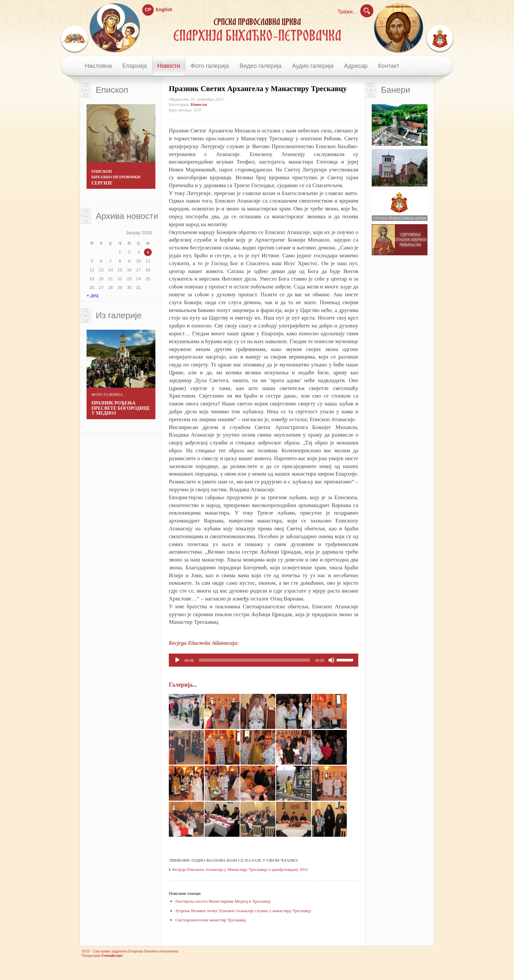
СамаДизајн (112, 964)
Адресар (356, 66)
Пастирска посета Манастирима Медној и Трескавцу (223, 910)
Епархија (135, 66)
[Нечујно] (331, 660)
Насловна (98, 66)
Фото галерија (210, 66)
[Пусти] (177, 660)
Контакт (389, 66)
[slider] (255, 660)
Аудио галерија (313, 66)
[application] (264, 660)
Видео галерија (261, 66)
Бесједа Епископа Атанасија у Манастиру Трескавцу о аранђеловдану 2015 (240, 878)
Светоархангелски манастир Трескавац (211, 928)
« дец (92, 295)
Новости (169, 66)
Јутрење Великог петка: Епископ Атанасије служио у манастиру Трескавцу (243, 919)
